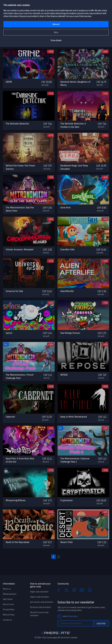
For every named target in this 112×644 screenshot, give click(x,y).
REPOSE (64, 375)
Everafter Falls (67, 249)
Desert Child (66, 542)
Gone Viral (65, 207)
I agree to (70, 616)
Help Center (8, 599)
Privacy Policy (9, 610)
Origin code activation (39, 592)
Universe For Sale (14, 291)
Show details (56, 40)
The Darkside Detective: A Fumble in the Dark (73, 125)
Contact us (7, 620)
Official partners (10, 594)
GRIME (9, 82)
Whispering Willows (16, 500)
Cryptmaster (67, 500)
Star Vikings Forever (70, 333)
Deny (56, 32)
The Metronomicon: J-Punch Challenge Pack (20, 376)
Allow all (56, 24)
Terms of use (8, 604)
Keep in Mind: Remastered (74, 417)
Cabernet (10, 417)
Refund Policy (9, 615)
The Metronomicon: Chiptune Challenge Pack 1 (75, 460)
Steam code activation (40, 597)
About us (7, 589)
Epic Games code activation (42, 602)
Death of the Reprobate (18, 542)
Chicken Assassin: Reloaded (20, 249)
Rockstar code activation (41, 607)
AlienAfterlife (67, 291)
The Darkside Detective (17, 124)
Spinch (9, 333)
